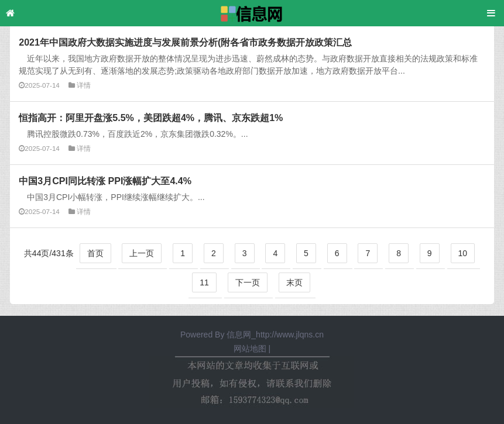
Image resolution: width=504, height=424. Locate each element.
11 (204, 282)
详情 (84, 85)
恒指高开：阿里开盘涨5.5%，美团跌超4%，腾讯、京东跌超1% (151, 118)
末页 (294, 282)
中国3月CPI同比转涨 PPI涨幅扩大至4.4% (105, 181)
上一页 (142, 253)
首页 (95, 253)
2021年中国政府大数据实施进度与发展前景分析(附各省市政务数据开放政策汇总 (185, 42)
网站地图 (250, 349)
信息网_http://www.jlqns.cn (275, 335)
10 (463, 253)
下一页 (248, 282)
